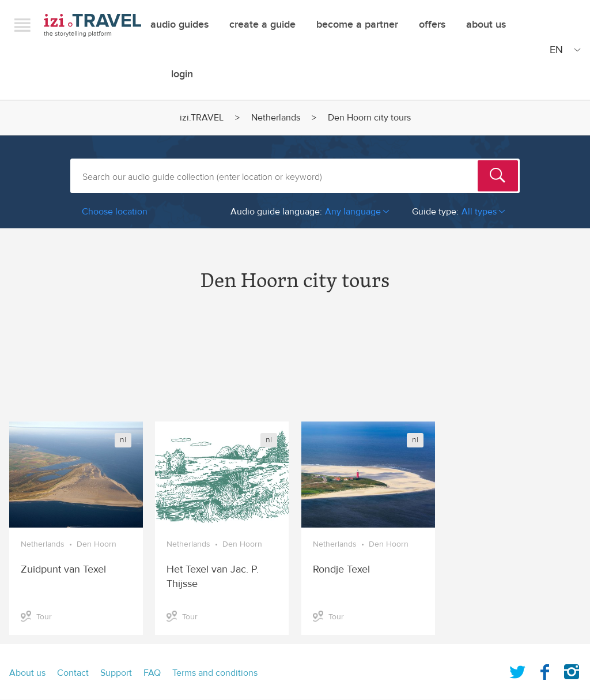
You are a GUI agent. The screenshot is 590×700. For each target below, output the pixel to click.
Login (182, 74)
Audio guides (179, 25)
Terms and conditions (215, 673)
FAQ (152, 673)
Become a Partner (357, 25)
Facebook (544, 669)
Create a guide (262, 25)
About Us (486, 25)
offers (432, 25)
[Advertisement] (295, 367)
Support (116, 673)
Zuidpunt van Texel (63, 569)
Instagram (572, 669)
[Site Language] (563, 50)
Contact (73, 673)
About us (27, 673)
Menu (22, 25)
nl (123, 440)
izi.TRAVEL (92, 25)
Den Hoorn (97, 544)
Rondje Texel (341, 569)
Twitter (517, 669)
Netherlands (276, 118)
